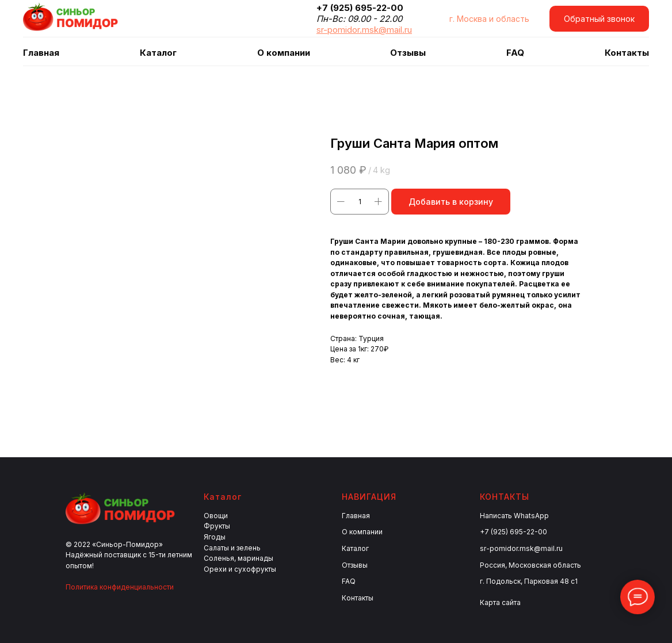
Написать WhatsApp (514, 516)
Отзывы (408, 53)
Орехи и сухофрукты (240, 569)
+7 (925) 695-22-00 (513, 532)
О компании (284, 53)
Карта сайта (500, 602)
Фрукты (217, 526)
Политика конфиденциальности (120, 587)
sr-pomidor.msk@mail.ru (521, 548)
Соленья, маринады (238, 558)
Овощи (216, 516)
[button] (599, 19)
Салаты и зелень (232, 548)
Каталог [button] (158, 53)
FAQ (515, 53)
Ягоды (215, 537)
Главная (41, 53)
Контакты (627, 53)
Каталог (355, 548)
